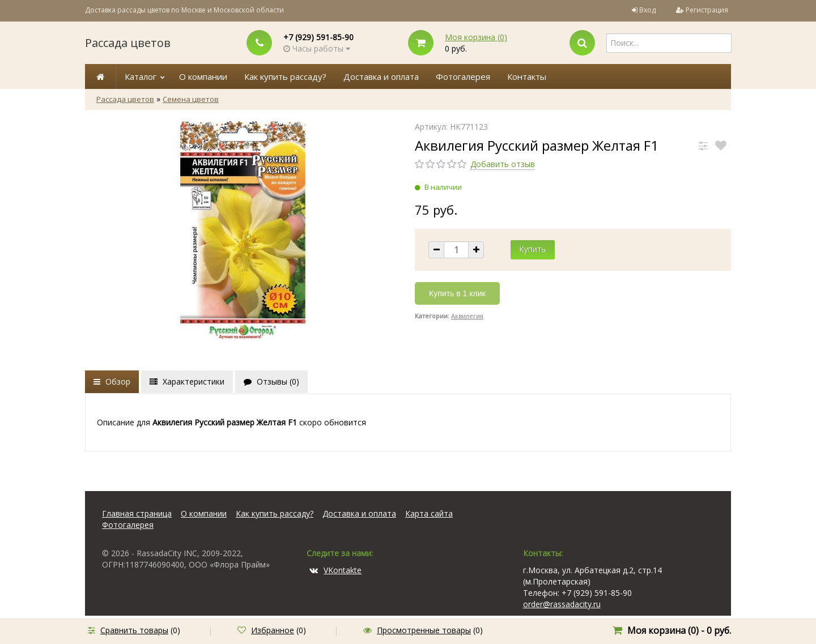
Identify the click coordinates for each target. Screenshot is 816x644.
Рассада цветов (128, 43)
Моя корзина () (476, 37)
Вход (647, 10)
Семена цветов (191, 99)
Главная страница (137, 513)
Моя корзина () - (679, 630)
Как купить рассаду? (285, 76)
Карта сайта (429, 513)
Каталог (141, 76)
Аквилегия (467, 316)
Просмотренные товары (424, 630)
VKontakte (335, 570)
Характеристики (187, 381)
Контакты (527, 76)
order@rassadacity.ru (562, 604)
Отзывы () (271, 381)
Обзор (112, 381)
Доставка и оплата (381, 76)
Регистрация (707, 10)
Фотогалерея (463, 76)
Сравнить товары (134, 630)
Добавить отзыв (503, 164)
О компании (203, 76)
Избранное (273, 630)
